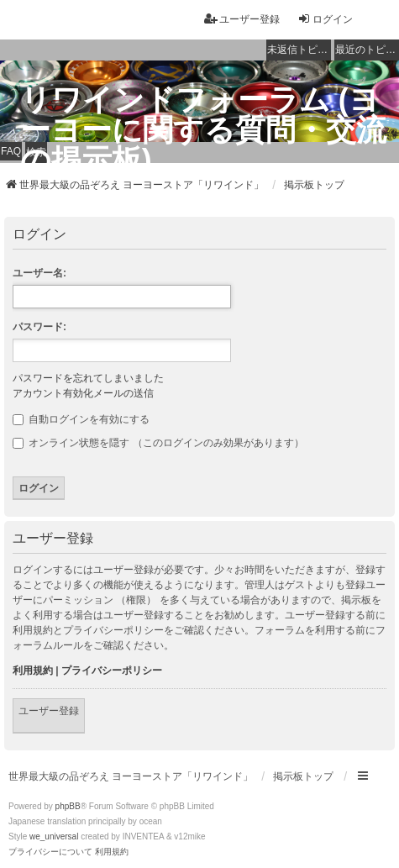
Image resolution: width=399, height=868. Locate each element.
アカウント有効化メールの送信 (83, 393)
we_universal (54, 836)
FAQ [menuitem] (11, 151)
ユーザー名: (39, 273)
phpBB (68, 806)
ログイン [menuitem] (325, 19)
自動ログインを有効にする (81, 419)
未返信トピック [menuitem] (299, 50)
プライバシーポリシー (112, 671)
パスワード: (39, 327)
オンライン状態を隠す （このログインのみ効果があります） (158, 443)
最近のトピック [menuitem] (367, 50)
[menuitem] (50, 852)
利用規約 (33, 671)
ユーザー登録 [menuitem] (242, 19)
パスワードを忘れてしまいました (88, 378)
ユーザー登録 (49, 711)
